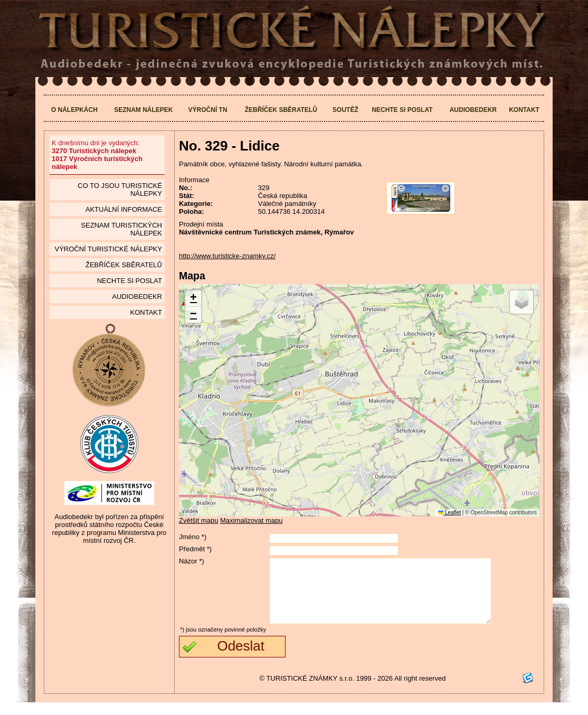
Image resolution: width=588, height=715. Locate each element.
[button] (193, 299)
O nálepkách (74, 110)
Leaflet (449, 512)
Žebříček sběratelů (281, 110)
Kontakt (524, 110)
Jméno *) (193, 537)
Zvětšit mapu (198, 520)
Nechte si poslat (402, 110)
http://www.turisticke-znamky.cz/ (227, 256)
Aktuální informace (124, 209)
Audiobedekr (473, 110)
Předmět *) (195, 549)
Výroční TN (208, 110)
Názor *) (192, 561)
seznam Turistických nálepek (121, 229)
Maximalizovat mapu (252, 520)
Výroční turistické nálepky (108, 249)
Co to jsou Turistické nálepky (120, 190)
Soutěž (345, 110)
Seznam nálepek (143, 110)
